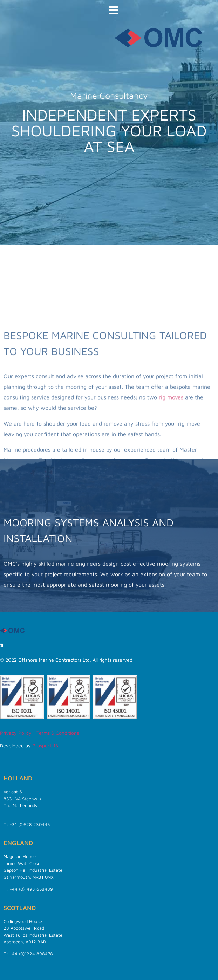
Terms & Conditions (58, 733)
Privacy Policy (16, 733)
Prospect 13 (45, 745)
